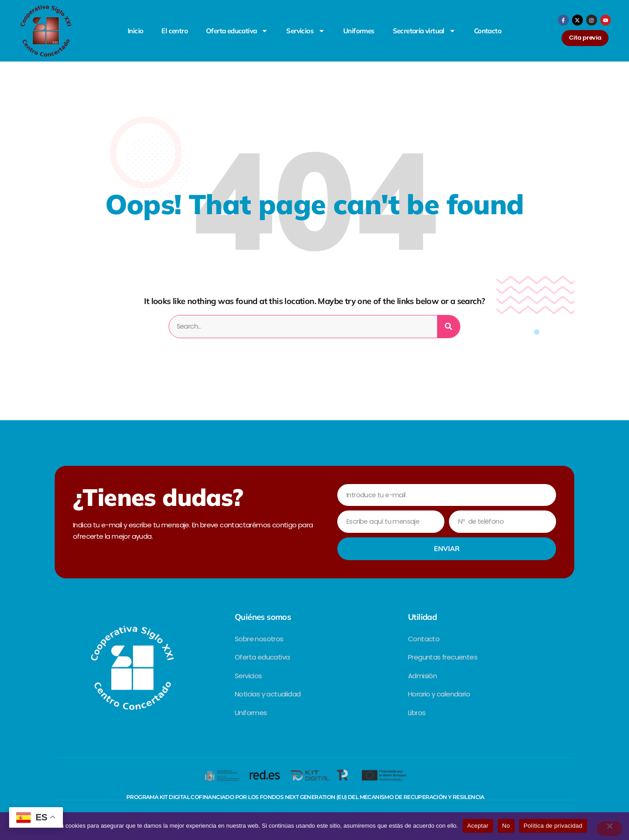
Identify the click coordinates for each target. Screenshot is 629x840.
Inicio (135, 31)
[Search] (449, 327)
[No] (609, 829)
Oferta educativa (237, 31)
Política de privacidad (553, 826)
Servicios (306, 31)
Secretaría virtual (424, 31)
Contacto (488, 31)
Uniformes (359, 31)
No (506, 826)
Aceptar (478, 826)
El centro (175, 31)
